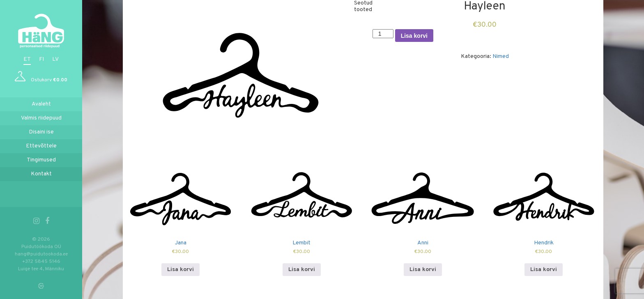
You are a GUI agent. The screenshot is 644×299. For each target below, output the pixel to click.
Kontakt (41, 174)
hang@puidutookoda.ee (41, 254)
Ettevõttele (41, 146)
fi (41, 59)
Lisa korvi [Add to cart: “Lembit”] (302, 270)
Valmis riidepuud (41, 118)
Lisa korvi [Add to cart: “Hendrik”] (544, 270)
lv (55, 59)
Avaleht (41, 104)
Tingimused (41, 160)
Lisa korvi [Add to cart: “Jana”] (181, 270)
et (27, 59)
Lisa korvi (414, 36)
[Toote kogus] (383, 34)
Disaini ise (41, 132)
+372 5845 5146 (41, 262)
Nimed (501, 56)
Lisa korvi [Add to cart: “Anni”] (423, 270)
